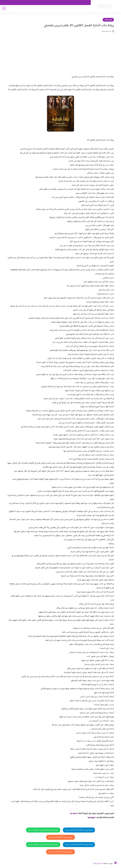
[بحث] (4, 9)
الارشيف (33, 3)
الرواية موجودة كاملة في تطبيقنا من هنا (60, 837)
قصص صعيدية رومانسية (23, 9)
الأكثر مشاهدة (58, 9)
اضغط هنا (91, 818)
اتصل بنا (86, 3)
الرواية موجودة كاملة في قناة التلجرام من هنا (79, 830)
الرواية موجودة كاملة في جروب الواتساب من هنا (43, 830)
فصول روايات (108, 20)
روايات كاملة (69, 9)
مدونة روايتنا (97, 863)
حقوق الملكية (76, 3)
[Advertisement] (60, 49)
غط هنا (72, 814)
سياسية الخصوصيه (43, 3)
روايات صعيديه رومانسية (43, 9)
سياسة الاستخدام (57, 3)
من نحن (67, 3)
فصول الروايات (80, 9)
